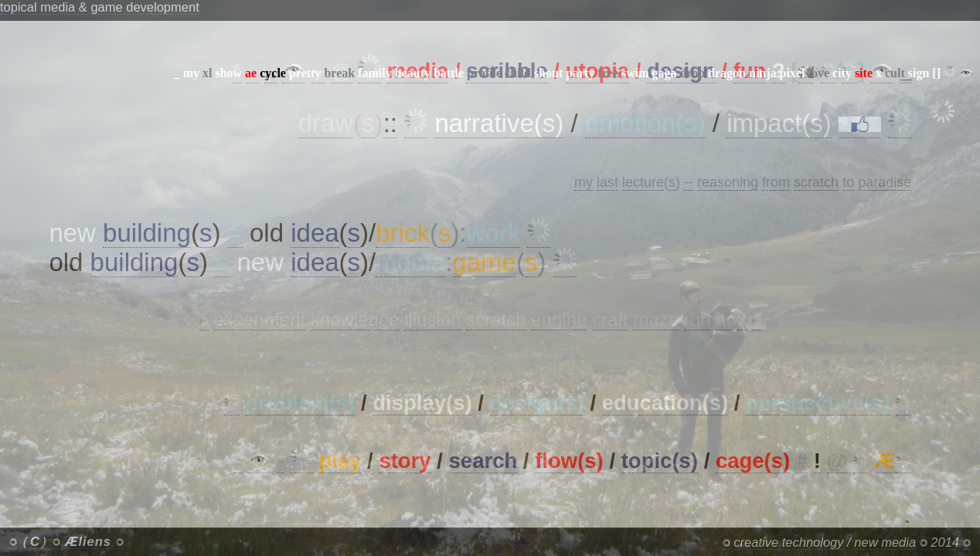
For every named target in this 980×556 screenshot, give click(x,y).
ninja (763, 73)
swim (635, 73)
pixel (793, 73)
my (191, 73)
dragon (727, 73)
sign (919, 73)
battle (449, 73)
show (228, 73)
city (842, 73)
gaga (664, 73)
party (580, 73)
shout (548, 73)
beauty (413, 73)
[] (936, 73)
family (375, 73)
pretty (305, 73)
